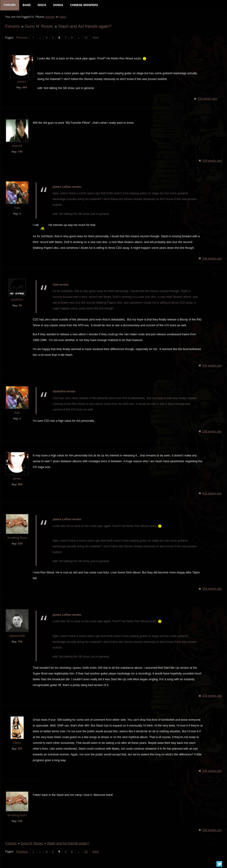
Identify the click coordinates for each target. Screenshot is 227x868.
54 (20, 306)
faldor (17, 743)
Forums (12, 27)
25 (86, 38)
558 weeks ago (208, 99)
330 (20, 544)
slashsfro (17, 300)
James (21, 82)
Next (95, 38)
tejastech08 (17, 637)
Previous (22, 38)
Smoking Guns (17, 538)
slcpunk (17, 146)
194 (20, 642)
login (62, 17)
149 (20, 152)
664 (24, 88)
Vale (17, 208)
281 (20, 749)
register (50, 17)
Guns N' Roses (38, 27)
